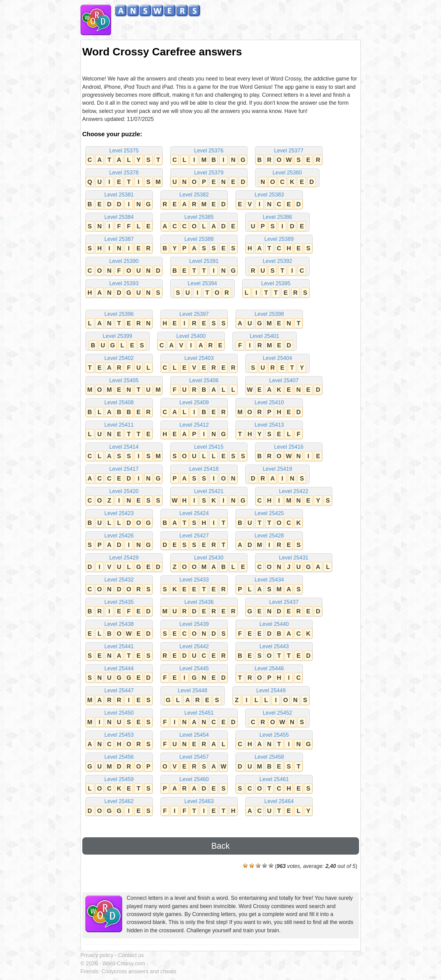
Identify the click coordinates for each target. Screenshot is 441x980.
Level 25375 (124, 156)
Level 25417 (124, 475)
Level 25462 (119, 807)
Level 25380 (287, 178)
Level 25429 (124, 563)
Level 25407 (284, 386)
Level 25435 (119, 608)
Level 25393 (124, 289)
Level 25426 (119, 541)
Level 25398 (269, 320)
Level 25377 (289, 156)
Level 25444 (119, 674)
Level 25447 (119, 696)
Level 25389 (279, 245)
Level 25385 (199, 223)
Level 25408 (119, 408)
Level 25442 (194, 652)
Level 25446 (269, 674)
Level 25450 (119, 718)
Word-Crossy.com (124, 963)
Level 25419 (277, 475)
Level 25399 (118, 342)
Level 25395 (276, 289)
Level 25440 (274, 630)
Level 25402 (119, 364)
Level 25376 (209, 156)
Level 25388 (199, 245)
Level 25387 (119, 245)
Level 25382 (194, 200)
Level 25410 (269, 408)
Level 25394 (202, 289)
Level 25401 (265, 342)
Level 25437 (284, 608)
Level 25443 (274, 652)
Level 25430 (209, 563)
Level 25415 (209, 453)
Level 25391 (204, 267)
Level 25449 (271, 696)
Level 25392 (277, 267)
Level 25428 (269, 541)
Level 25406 (204, 386)
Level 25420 (124, 497)
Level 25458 (269, 763)
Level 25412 (194, 430)
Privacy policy (97, 955)
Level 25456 (119, 763)
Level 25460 (194, 785)
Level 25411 (119, 430)
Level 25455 (274, 741)
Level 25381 (119, 200)
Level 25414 (124, 453)
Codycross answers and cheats (139, 971)
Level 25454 (194, 741)
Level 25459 (119, 785)
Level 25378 (124, 178)
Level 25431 (294, 563)
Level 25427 (194, 541)
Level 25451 (199, 718)
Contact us (131, 955)
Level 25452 (277, 718)
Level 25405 (124, 386)
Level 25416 (289, 453)
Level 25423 (119, 519)
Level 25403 (199, 364)
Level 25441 (119, 652)
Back (221, 846)
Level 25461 (274, 785)
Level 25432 (119, 585)
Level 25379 (209, 178)
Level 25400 (191, 342)
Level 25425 (269, 519)
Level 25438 (119, 630)
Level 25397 (194, 320)
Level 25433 (194, 585)
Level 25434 (269, 585)
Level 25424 (194, 519)
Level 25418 (204, 475)
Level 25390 (124, 267)
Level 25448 (193, 696)
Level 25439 (194, 630)
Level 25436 (199, 608)
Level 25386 (277, 223)
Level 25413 (269, 430)
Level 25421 (209, 497)
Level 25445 (194, 674)
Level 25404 (277, 364)
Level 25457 (194, 763)
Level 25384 (119, 223)
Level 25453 (119, 741)
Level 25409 (194, 408)
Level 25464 (279, 807)
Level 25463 (199, 807)
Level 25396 (119, 320)
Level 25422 (294, 497)
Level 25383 (269, 200)
